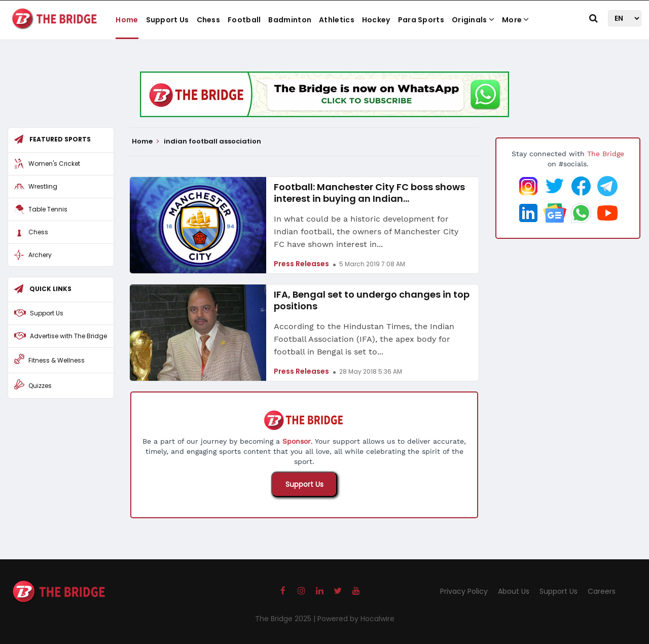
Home (127, 20)
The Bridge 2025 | (286, 619)
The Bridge (606, 154)
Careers (602, 591)
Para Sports (421, 20)
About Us (514, 591)
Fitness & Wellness (57, 360)
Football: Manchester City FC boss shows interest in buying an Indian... (369, 193)
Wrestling (43, 186)
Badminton (290, 20)
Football (244, 20)
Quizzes (40, 386)
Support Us (168, 20)
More (516, 20)
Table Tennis (48, 209)
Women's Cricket (54, 164)
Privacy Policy (464, 591)
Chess (209, 20)
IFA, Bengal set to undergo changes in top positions (372, 300)
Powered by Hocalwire (356, 619)
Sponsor (297, 441)
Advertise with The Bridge (68, 336)
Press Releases (301, 264)
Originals (473, 20)
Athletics (337, 20)
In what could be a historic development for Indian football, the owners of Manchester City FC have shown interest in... (366, 231)
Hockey (376, 20)
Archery (40, 255)
